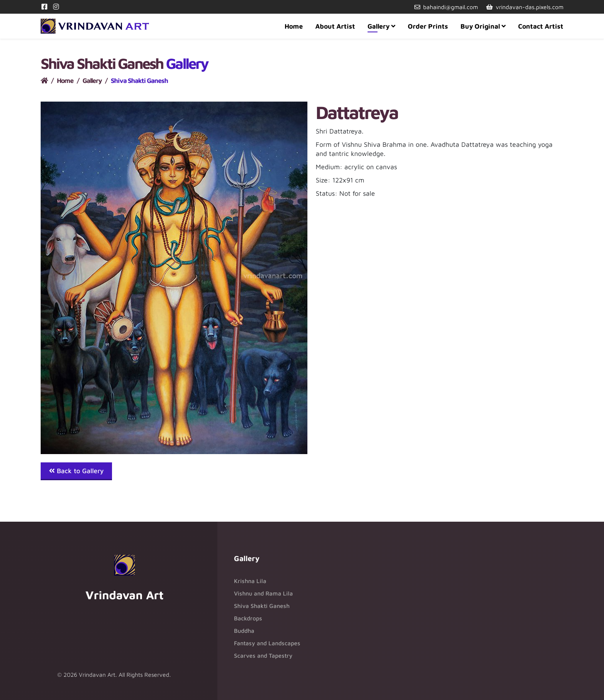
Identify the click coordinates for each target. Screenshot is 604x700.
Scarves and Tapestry (263, 655)
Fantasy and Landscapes (267, 643)
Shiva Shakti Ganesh (262, 606)
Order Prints (428, 26)
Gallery (379, 26)
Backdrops (248, 618)
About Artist (335, 26)
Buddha (244, 631)
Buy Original (480, 26)
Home (294, 26)
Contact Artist (541, 26)
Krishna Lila (250, 581)
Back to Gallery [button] (76, 471)
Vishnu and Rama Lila (263, 593)
